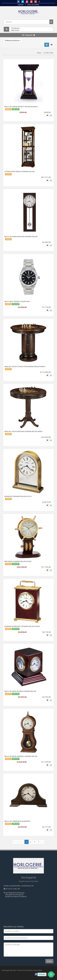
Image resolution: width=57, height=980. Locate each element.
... (22, 842)
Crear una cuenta (33, 5)
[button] (29, 35)
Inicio (39, 53)
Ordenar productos (13, 41)
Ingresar (21, 5)
